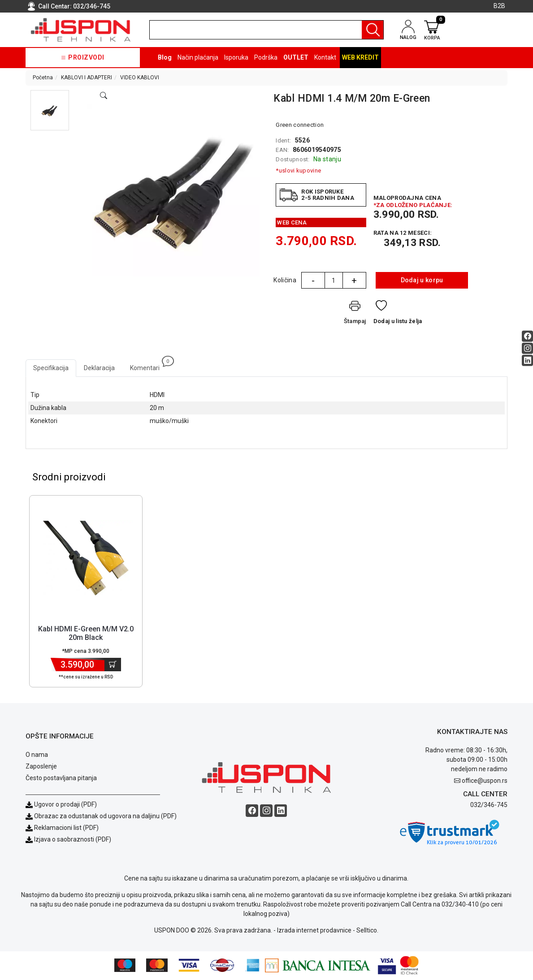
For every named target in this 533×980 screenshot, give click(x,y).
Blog (165, 57)
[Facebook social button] (527, 336)
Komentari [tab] (149, 365)
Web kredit (360, 57)
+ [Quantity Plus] (354, 281)
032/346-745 (92, 6)
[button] (50, 110)
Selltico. (367, 931)
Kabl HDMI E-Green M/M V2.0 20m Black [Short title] (86, 634)
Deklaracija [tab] (99, 368)
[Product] (86, 559)
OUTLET (296, 57)
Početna (43, 78)
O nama (37, 756)
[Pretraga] (373, 30)
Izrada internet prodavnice (314, 931)
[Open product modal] (104, 96)
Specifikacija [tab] (51, 368)
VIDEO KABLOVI (140, 78)
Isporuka (236, 57)
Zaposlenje (41, 767)
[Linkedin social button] (527, 360)
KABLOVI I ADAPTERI (87, 78)
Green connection (300, 125)
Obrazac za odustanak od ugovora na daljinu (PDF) (105, 817)
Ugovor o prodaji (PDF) (61, 805)
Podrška (266, 57)
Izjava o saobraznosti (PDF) (73, 840)
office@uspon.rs (485, 781)
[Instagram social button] (527, 348)
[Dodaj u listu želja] (398, 314)
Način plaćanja (198, 57)
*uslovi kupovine (298, 171)
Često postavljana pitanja (61, 779)
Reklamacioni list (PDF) (62, 829)
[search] (266, 30)
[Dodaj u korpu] (113, 665)
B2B (499, 6)
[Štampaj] (355, 314)
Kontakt (325, 57)
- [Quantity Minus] (313, 281)
